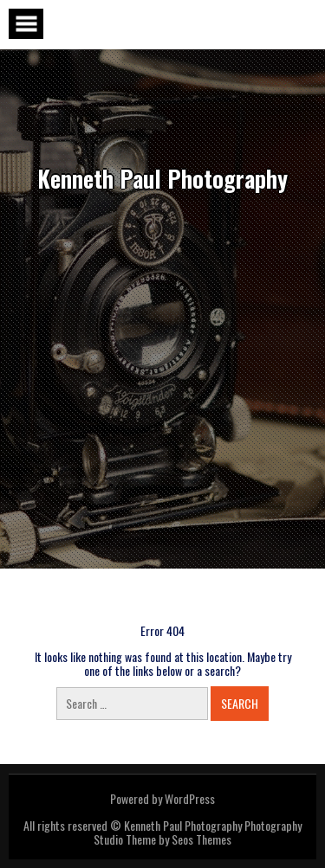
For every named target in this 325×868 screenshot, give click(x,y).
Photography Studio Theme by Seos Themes (198, 832)
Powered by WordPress (162, 798)
